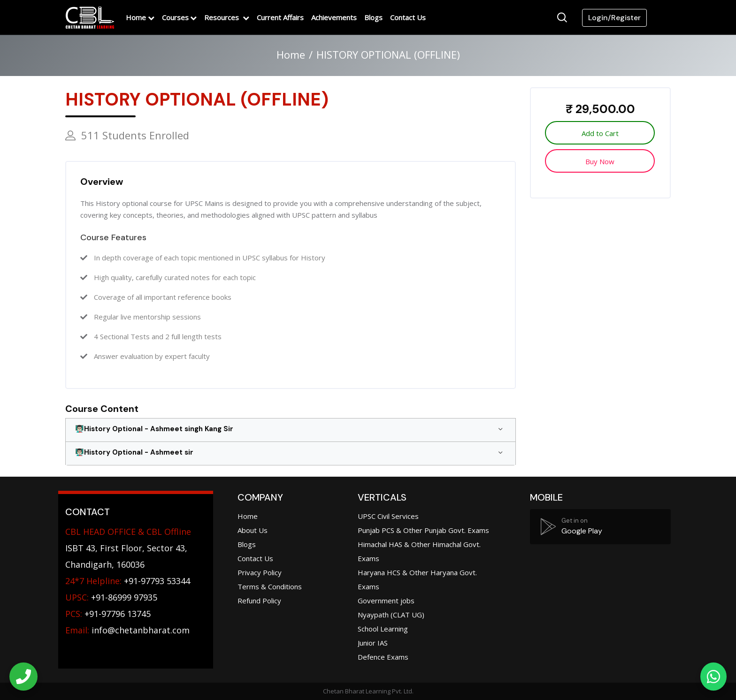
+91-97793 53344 (128, 581)
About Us (253, 530)
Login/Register (614, 18)
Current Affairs (280, 17)
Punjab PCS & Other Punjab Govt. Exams (423, 530)
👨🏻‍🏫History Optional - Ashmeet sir (134, 452)
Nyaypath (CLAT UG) (391, 615)
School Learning (383, 629)
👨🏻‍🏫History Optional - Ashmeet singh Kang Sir (154, 429)
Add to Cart (600, 133)
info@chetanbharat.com (141, 630)
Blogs (373, 17)
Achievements (334, 17)
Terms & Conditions (270, 586)
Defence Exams (383, 657)
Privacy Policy (260, 572)
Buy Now (600, 161)
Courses (175, 17)
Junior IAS (373, 643)
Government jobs (386, 601)
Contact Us (408, 17)
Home (136, 17)
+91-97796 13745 (108, 614)
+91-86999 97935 (111, 597)
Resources (222, 17)
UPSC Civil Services (388, 516)
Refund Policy (259, 601)
